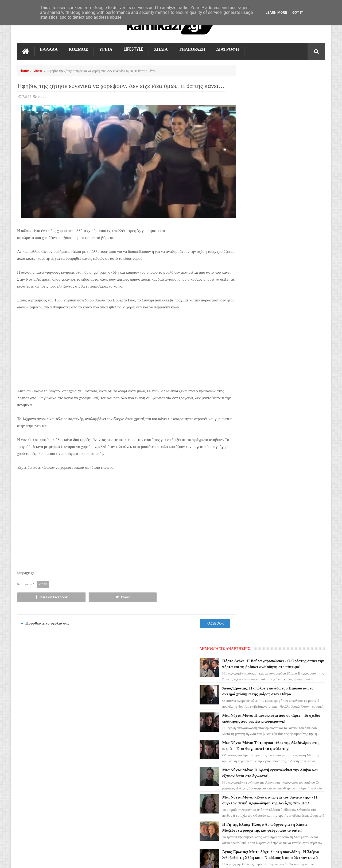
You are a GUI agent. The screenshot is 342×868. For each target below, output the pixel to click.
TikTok (26, 748)
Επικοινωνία (311, 661)
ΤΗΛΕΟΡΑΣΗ (192, 49)
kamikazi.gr (60, 860)
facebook (199, 623)
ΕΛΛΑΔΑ (49, 49)
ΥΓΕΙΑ (106, 49)
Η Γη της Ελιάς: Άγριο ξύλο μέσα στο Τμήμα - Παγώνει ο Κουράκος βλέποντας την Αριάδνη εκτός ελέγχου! (288, 351)
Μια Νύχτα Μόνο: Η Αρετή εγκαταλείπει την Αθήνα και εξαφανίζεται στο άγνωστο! (279, 218)
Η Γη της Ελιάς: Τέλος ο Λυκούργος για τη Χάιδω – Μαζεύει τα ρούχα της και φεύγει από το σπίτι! (289, 285)
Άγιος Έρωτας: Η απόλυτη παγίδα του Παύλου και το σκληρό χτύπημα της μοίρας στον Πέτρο (288, 119)
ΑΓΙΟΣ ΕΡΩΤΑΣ (32, 719)
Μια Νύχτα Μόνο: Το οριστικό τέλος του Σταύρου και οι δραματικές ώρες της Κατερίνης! (290, 384)
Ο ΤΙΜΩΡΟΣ (30, 738)
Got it (298, 12)
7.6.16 (27, 103)
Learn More (276, 12)
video (38, 70)
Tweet (77, 597)
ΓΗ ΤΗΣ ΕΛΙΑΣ (32, 709)
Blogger (280, 860)
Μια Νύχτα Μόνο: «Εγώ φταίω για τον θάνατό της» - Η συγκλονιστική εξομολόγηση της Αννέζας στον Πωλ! (289, 251)
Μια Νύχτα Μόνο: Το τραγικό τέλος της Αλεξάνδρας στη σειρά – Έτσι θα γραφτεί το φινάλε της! (289, 185)
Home (24, 70)
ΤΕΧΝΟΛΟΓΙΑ (31, 767)
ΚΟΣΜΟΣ (78, 49)
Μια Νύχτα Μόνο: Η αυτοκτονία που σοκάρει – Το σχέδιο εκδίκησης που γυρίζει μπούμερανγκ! (287, 152)
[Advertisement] (119, 347)
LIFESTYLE (133, 49)
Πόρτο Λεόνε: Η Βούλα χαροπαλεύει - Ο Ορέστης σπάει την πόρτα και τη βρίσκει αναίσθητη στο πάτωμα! (289, 86)
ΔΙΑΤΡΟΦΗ (228, 49)
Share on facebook (36, 597)
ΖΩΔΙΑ (161, 49)
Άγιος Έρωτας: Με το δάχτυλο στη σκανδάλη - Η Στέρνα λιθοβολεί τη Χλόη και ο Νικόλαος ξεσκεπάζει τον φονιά (290, 318)
